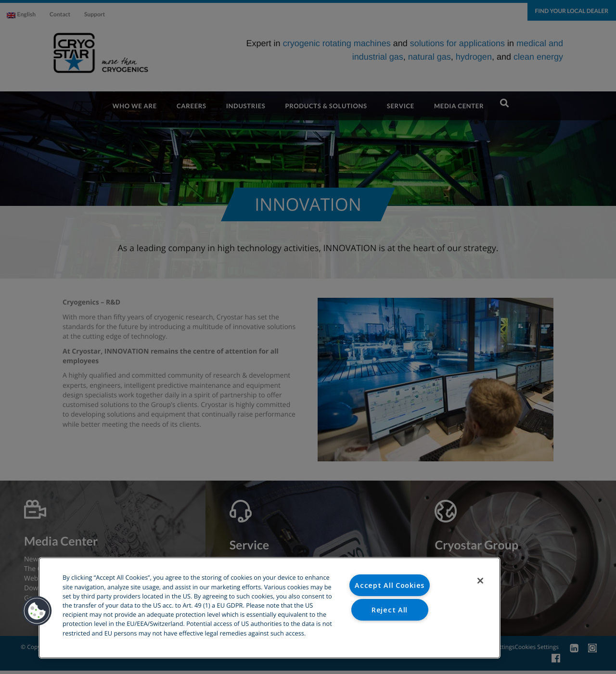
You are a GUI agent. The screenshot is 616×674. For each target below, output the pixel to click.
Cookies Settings (390, 634)
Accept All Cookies (390, 585)
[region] (269, 608)
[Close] (480, 581)
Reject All (390, 610)
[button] (37, 611)
